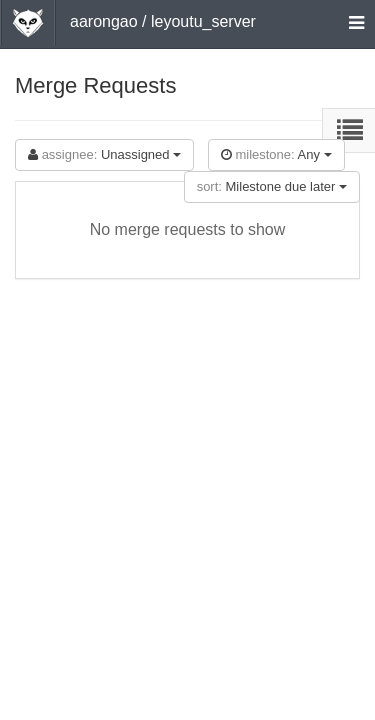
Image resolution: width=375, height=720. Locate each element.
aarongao (104, 21)
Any (276, 154)
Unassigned (104, 154)
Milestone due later (272, 186)
